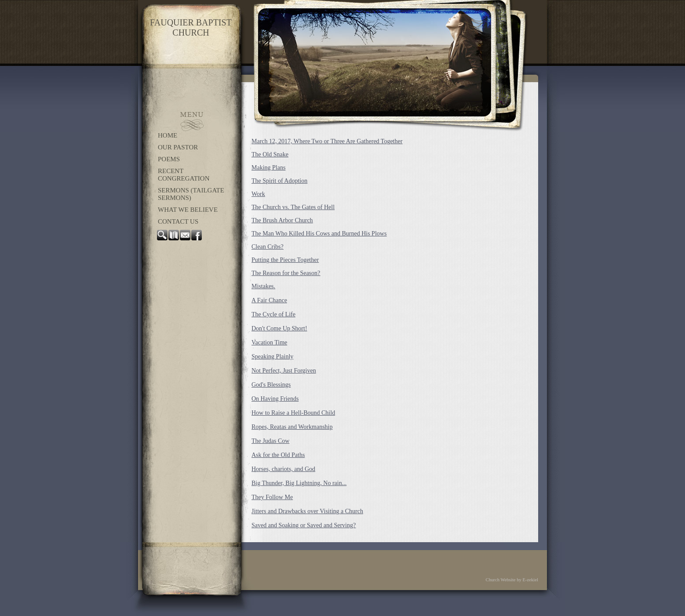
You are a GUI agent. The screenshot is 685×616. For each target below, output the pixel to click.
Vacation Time (269, 342)
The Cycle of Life (273, 314)
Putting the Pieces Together (285, 260)
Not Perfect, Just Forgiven (284, 371)
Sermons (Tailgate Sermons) (191, 194)
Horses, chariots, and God (283, 469)
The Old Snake (270, 154)
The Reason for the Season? (286, 273)
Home (168, 135)
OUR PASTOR (178, 147)
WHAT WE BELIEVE (188, 210)
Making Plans (268, 168)
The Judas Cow (270, 441)
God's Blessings (271, 385)
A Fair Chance (269, 300)
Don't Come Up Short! (279, 328)
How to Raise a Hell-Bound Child (293, 413)
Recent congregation (184, 175)
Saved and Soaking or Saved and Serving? (304, 525)
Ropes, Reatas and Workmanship (292, 427)
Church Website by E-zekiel (512, 580)
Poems (169, 159)
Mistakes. (263, 286)
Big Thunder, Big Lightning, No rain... (299, 483)
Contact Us (178, 221)
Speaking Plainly (272, 357)
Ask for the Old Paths (278, 455)
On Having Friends (275, 399)
